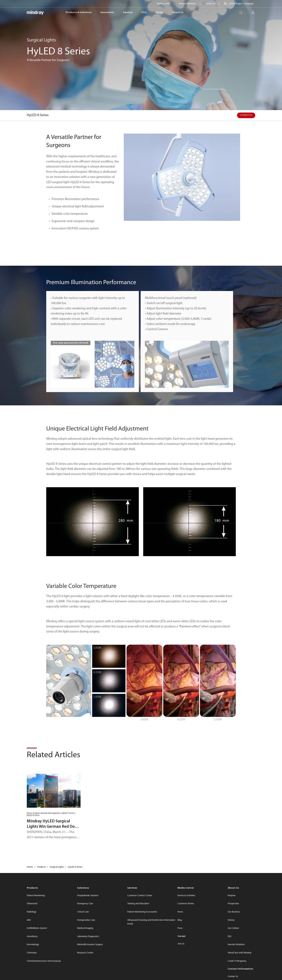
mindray (35, 13)
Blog (180, 920)
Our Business (234, 912)
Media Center (163, 4)
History (231, 920)
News (180, 912)
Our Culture (233, 928)
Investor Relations (187, 4)
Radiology (32, 912)
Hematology (33, 945)
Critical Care (83, 912)
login (255, 11)
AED (29, 920)
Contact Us (210, 4)
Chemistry (32, 953)
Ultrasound (32, 904)
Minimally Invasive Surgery (90, 945)
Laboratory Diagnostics (88, 936)
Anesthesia (32, 936)
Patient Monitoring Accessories (142, 912)
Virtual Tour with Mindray (240, 953)
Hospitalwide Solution (88, 896)
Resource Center (85, 953)
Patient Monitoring (36, 896)
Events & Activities (186, 896)
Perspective (233, 904)
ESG (144, 12)
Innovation (107, 12)
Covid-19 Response (237, 961)
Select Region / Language (241, 4)
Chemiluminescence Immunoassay (44, 961)
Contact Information (240, 969)
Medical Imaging (85, 928)
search (242, 11)
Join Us (181, 944)
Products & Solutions (79, 12)
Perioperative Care (86, 920)
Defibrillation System (37, 928)
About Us (178, 12)
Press (180, 928)
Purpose (232, 896)
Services (128, 12)
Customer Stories (186, 904)
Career (159, 12)
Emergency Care (85, 904)
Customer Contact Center (140, 896)
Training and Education (138, 904)
